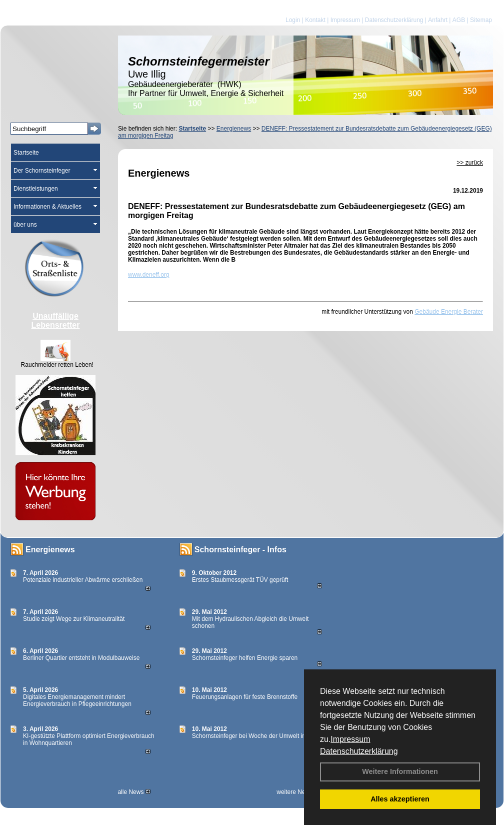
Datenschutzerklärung (359, 751)
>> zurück (470, 163)
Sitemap (481, 20)
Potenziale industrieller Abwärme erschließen (83, 580)
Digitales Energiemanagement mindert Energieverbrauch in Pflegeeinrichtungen (77, 700)
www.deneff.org (149, 275)
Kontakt (315, 20)
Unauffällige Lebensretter (56, 320)
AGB (459, 20)
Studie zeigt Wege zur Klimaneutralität (74, 619)
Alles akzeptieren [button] (400, 799)
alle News (134, 792)
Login (293, 20)
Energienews (50, 550)
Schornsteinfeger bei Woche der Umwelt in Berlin (257, 736)
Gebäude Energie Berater (449, 312)
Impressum (350, 739)
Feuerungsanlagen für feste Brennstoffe (245, 697)
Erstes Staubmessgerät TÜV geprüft (240, 580)
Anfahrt (438, 20)
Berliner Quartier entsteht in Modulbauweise (81, 658)
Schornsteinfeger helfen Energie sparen (245, 658)
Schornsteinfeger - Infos (240, 550)
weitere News (298, 792)
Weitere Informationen (400, 771)
